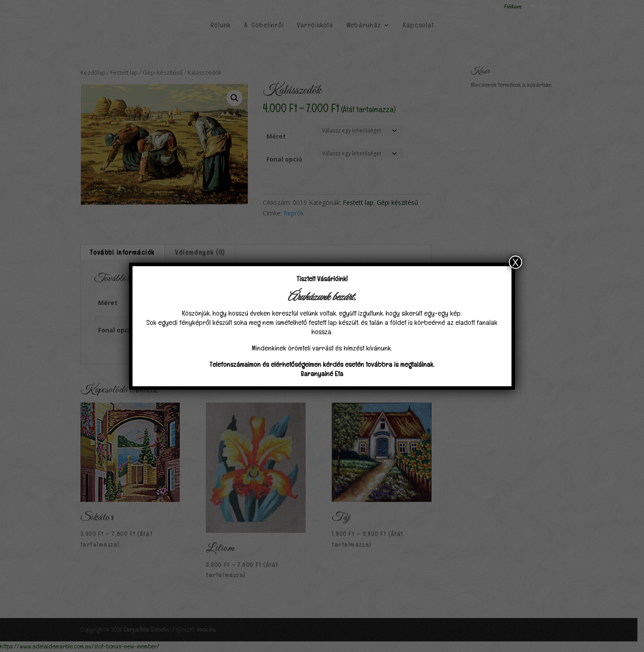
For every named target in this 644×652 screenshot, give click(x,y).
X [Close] (515, 262)
